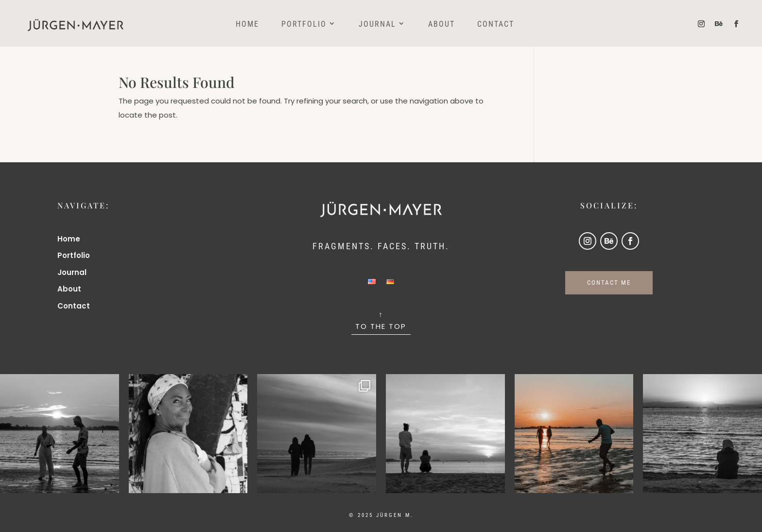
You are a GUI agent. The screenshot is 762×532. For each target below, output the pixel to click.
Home (247, 25)
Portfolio (304, 25)
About (442, 25)
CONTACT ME (609, 283)
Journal (377, 25)
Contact (496, 25)
